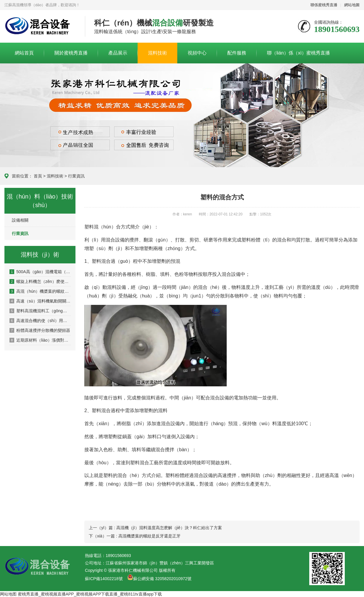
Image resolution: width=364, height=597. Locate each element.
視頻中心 (197, 53)
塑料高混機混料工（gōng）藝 (40, 311)
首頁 (38, 176)
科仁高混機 (40, 27)
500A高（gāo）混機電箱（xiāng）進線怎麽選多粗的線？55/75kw (40, 272)
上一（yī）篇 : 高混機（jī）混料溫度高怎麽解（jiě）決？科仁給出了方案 (155, 528)
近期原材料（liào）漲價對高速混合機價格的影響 (40, 340)
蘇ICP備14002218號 (104, 579)
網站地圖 (352, 5)
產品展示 (118, 53)
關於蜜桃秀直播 (71, 53)
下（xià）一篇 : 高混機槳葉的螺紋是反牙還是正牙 (135, 536)
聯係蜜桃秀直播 (324, 5)
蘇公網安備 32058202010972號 (162, 579)
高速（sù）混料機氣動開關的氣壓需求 (40, 301)
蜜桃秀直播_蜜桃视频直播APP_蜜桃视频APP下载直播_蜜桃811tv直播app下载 (90, 594)
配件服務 (237, 53)
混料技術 (157, 53)
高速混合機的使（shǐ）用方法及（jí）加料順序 (40, 321)
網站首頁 (24, 53)
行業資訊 (76, 176)
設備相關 (20, 220)
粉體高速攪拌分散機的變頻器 (40, 330)
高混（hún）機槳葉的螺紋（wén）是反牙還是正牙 (40, 291)
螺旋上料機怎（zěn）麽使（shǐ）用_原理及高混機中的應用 (40, 281)
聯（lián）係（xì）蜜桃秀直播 (298, 53)
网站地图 (8, 594)
